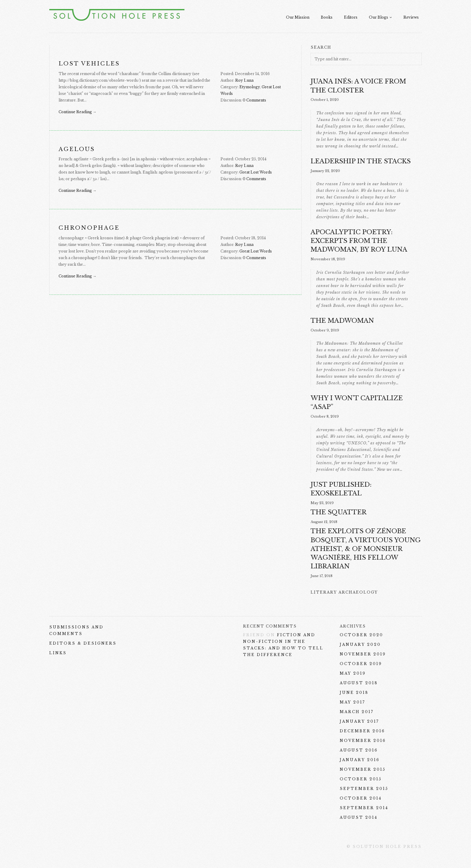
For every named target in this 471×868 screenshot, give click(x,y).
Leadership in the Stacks (361, 161)
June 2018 (354, 693)
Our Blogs (380, 17)
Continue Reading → (77, 112)
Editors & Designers (83, 643)
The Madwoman (342, 321)
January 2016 (360, 760)
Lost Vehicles (89, 64)
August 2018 (359, 683)
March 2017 (357, 712)
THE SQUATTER (339, 512)
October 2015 (361, 779)
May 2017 (352, 702)
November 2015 (363, 769)
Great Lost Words (256, 172)
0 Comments (254, 100)
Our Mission (298, 17)
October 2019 (361, 664)
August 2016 (359, 750)
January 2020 (360, 644)
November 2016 (363, 741)
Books (327, 17)
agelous (77, 149)
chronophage (89, 228)
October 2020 (362, 635)
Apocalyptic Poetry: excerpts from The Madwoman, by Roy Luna (359, 241)
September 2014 (364, 808)
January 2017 (359, 721)
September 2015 (364, 789)
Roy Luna (244, 80)
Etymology (250, 87)
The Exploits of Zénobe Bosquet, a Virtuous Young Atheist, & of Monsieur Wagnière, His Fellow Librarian (366, 549)
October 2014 (361, 798)
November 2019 (363, 654)
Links (58, 653)
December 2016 (362, 731)
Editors (351, 17)
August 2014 (359, 817)
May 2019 (353, 673)
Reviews (411, 17)
